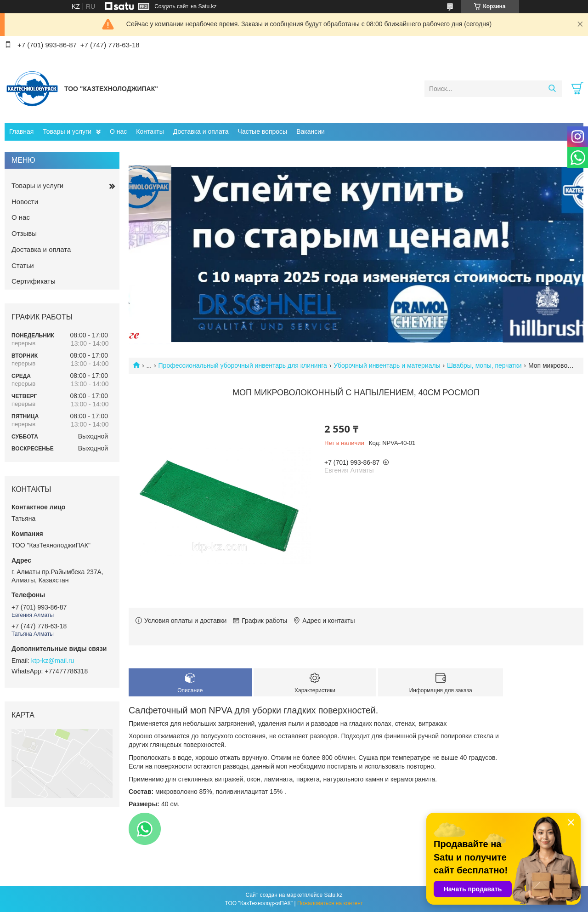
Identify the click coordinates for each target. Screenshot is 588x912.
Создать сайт (171, 6)
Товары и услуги (67, 131)
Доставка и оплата (201, 131)
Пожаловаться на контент (330, 903)
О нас (118, 131)
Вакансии (311, 131)
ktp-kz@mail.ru (53, 661)
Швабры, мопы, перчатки (484, 365)
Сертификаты (34, 281)
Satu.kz (333, 895)
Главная (21, 131)
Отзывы (24, 233)
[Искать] (552, 89)
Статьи (23, 265)
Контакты (150, 131)
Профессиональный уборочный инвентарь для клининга (243, 365)
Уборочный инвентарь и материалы (387, 365)
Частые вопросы (263, 131)
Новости (25, 202)
